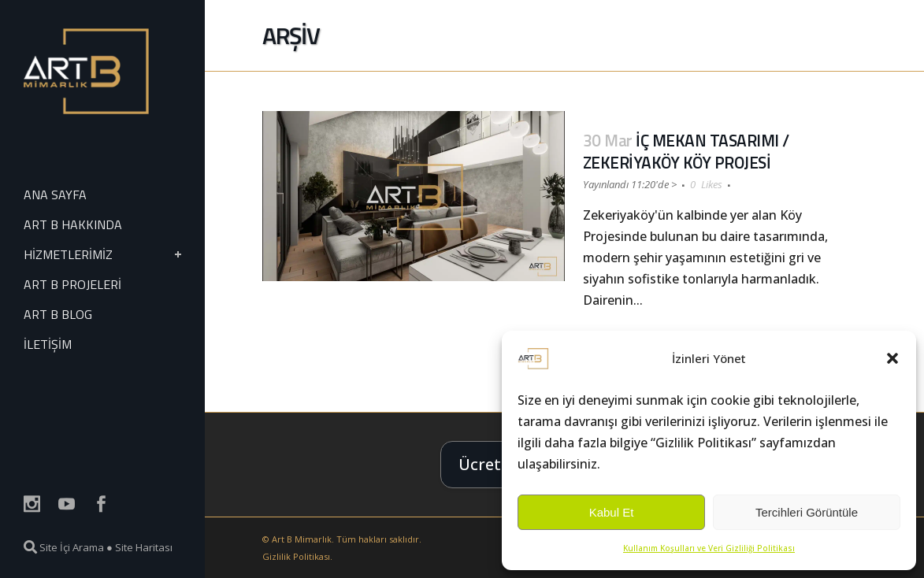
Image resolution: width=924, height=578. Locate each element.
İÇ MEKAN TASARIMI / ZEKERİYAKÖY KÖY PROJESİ (686, 151)
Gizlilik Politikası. (297, 556)
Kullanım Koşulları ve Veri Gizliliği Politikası (709, 548)
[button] (892, 358)
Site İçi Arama (64, 547)
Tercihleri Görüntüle (807, 512)
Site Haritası (144, 547)
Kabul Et (612, 512)
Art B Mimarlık (302, 539)
